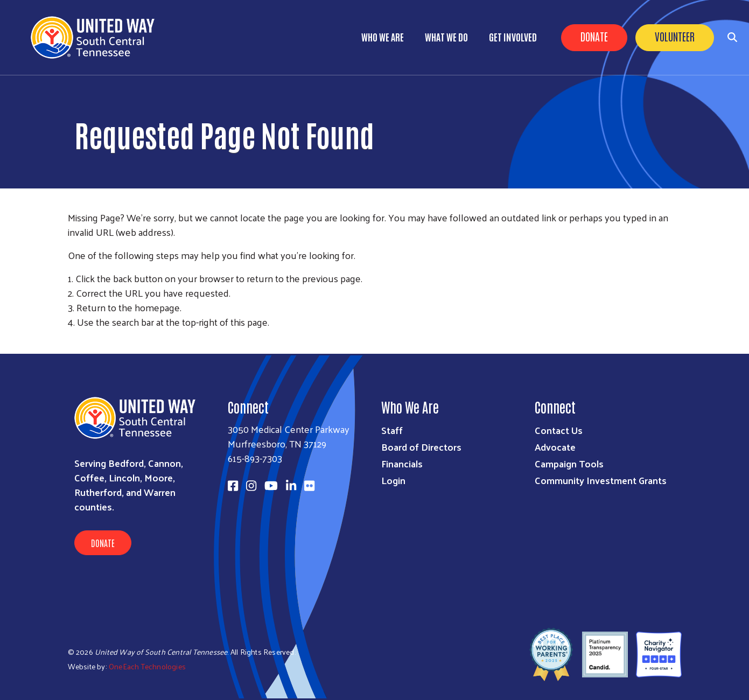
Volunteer (675, 36)
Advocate (555, 447)
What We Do (446, 37)
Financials (402, 463)
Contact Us (559, 430)
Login (393, 480)
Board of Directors (421, 447)
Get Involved (513, 37)
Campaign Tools (569, 463)
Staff (392, 430)
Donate (594, 36)
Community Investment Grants (601, 480)
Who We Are (383, 37)
